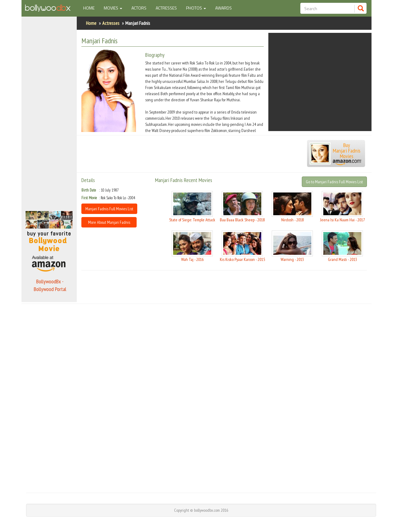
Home (91, 8)
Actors (139, 8)
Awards (224, 8)
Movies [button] (113, 8)
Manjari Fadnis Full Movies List (109, 209)
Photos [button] (196, 8)
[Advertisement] (49, 112)
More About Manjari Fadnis (109, 222)
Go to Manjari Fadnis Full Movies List (334, 182)
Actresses (166, 8)
